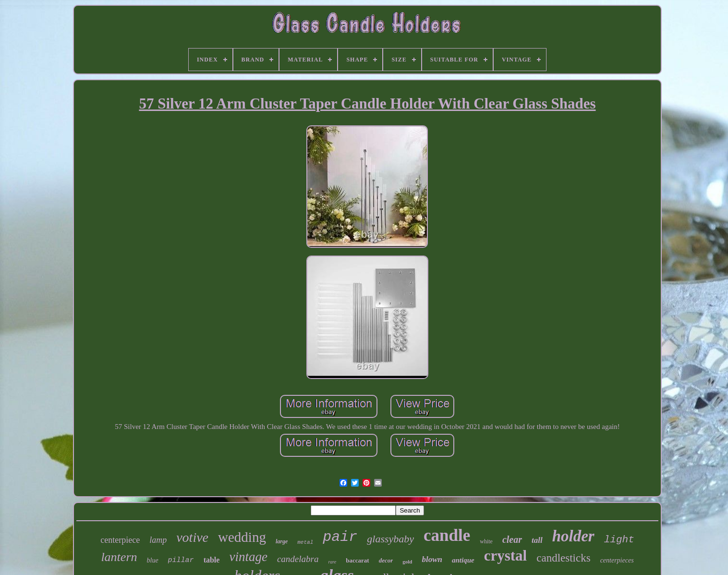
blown (432, 559)
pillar (181, 560)
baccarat (357, 560)
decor (386, 560)
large (282, 541)
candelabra (298, 559)
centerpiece (120, 540)
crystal (506, 556)
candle (447, 535)
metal (305, 542)
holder (573, 536)
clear (512, 539)
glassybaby (390, 539)
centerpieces (617, 560)
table (212, 560)
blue (153, 560)
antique (463, 560)
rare (332, 562)
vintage (248, 557)
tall (537, 540)
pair (340, 537)
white (486, 541)
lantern (119, 557)
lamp (158, 540)
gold (407, 562)
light (619, 540)
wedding (242, 537)
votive (192, 537)
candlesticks (563, 558)
